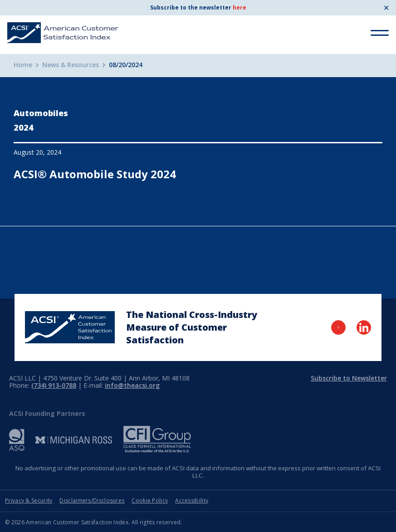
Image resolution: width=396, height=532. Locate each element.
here (240, 7)
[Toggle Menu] (380, 33)
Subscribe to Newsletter (349, 378)
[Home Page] (70, 327)
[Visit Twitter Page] (338, 327)
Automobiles (41, 113)
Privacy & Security (29, 500)
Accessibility (192, 500)
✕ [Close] (386, 8)
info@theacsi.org (132, 385)
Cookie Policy (150, 500)
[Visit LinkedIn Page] (364, 327)
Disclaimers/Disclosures (92, 500)
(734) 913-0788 (54, 385)
